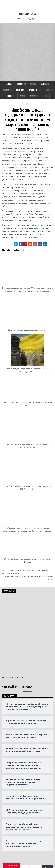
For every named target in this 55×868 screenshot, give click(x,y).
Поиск (5, 806)
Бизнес (33, 26)
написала (38, 170)
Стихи (45, 38)
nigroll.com (28, 14)
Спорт (23, 38)
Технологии (7, 32)
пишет (12, 86)
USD (14, 620)
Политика (20, 32)
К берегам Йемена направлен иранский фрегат (27, 272)
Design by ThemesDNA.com (27, 851)
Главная (9, 26)
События (49, 32)
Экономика (21, 26)
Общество (45, 26)
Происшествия (35, 32)
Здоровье (34, 38)
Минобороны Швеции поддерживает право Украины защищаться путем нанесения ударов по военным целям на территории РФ (27, 62)
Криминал (11, 38)
